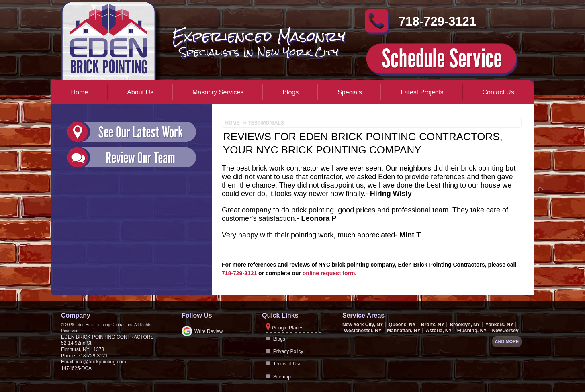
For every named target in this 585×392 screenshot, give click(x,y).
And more (507, 341)
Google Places (288, 328)
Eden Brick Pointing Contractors (107, 337)
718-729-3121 (437, 25)
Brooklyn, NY (465, 325)
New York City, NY (363, 325)
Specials (350, 92)
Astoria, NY (439, 331)
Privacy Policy (288, 351)
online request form (329, 273)
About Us (140, 92)
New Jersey (505, 331)
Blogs (290, 92)
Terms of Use (287, 364)
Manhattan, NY (404, 331)
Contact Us (498, 92)
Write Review (209, 331)
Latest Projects (422, 92)
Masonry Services (218, 92)
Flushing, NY (472, 331)
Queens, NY (402, 325)
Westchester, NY (363, 331)
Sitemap (282, 377)
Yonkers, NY (499, 325)
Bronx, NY (433, 325)
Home (80, 92)
